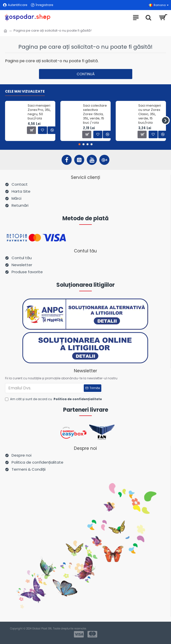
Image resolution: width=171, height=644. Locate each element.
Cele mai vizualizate (25, 92)
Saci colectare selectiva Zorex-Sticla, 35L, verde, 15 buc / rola (95, 114)
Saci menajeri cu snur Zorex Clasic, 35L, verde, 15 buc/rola (150, 114)
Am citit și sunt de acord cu (54, 399)
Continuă (86, 74)
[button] (165, 120)
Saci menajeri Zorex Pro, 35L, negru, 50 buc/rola (39, 112)
